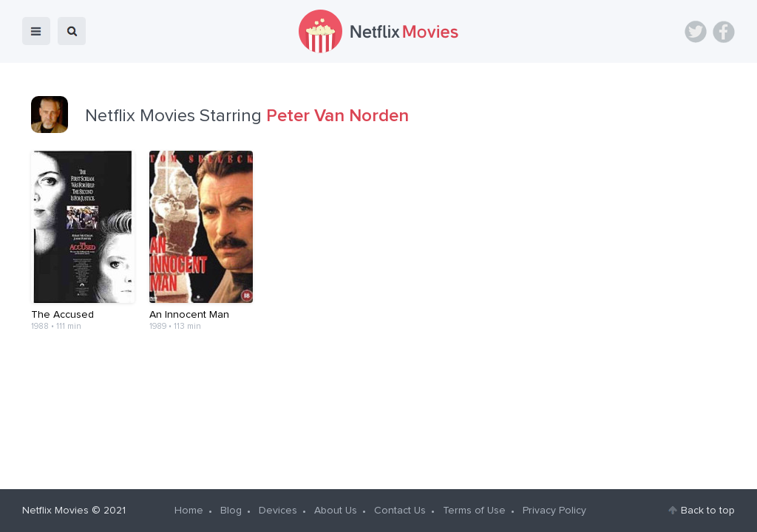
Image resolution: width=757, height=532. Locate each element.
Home (189, 511)
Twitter (696, 32)
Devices (278, 511)
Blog (231, 511)
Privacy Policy (554, 511)
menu (36, 31)
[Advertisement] (378, 398)
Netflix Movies (55, 511)
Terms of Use (474, 511)
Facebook (724, 32)
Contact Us (400, 511)
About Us (336, 511)
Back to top (708, 511)
